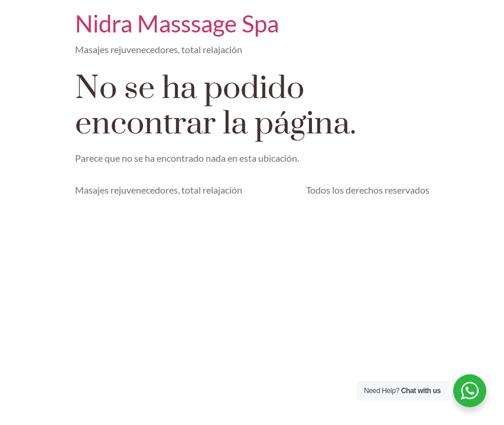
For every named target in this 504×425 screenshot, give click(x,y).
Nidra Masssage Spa (177, 24)
